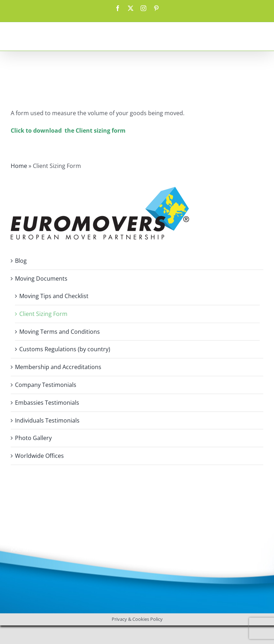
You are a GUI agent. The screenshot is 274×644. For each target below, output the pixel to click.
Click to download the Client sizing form (68, 131)
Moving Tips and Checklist (54, 296)
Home (19, 166)
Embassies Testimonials (47, 403)
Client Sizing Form (43, 314)
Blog (21, 261)
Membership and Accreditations (58, 367)
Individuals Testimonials (47, 420)
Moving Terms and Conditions (60, 332)
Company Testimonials (46, 385)
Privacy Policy (29, 529)
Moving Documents (41, 278)
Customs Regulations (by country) (65, 349)
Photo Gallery (33, 438)
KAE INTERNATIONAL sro (43, 550)
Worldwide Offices (39, 456)
